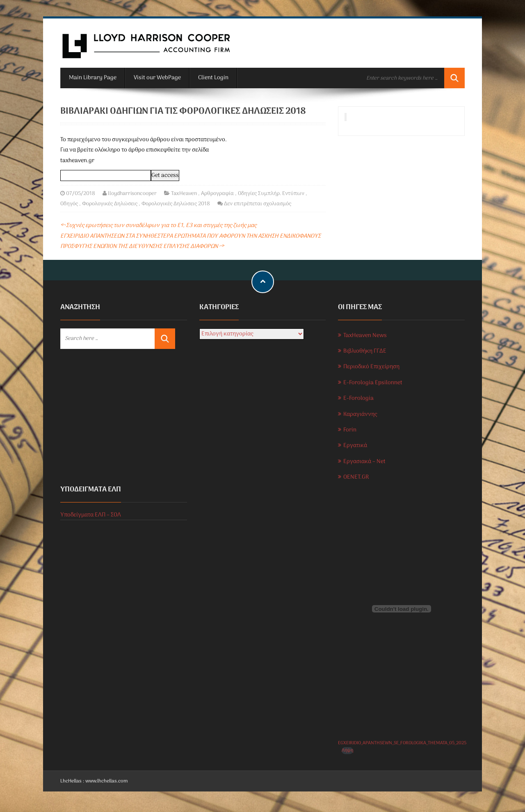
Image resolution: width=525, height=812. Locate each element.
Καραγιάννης (360, 414)
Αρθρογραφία (217, 194)
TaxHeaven (184, 194)
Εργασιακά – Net (364, 462)
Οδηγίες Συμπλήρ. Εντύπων (271, 194)
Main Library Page (93, 78)
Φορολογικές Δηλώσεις (110, 204)
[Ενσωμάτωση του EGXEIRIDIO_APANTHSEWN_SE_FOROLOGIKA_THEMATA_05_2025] (401, 609)
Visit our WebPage (157, 78)
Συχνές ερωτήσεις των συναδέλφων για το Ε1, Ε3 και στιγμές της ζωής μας (158, 226)
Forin (350, 430)
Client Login (213, 78)
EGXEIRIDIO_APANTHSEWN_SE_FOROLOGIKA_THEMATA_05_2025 (402, 743)
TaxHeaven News (365, 336)
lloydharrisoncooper (132, 194)
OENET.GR (356, 477)
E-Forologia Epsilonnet (373, 383)
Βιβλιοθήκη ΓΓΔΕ (365, 351)
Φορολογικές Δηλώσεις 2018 (176, 204)
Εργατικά (355, 446)
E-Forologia (358, 398)
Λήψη (347, 751)
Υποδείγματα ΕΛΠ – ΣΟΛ (91, 515)
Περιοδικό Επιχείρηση (371, 367)
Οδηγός (69, 204)
